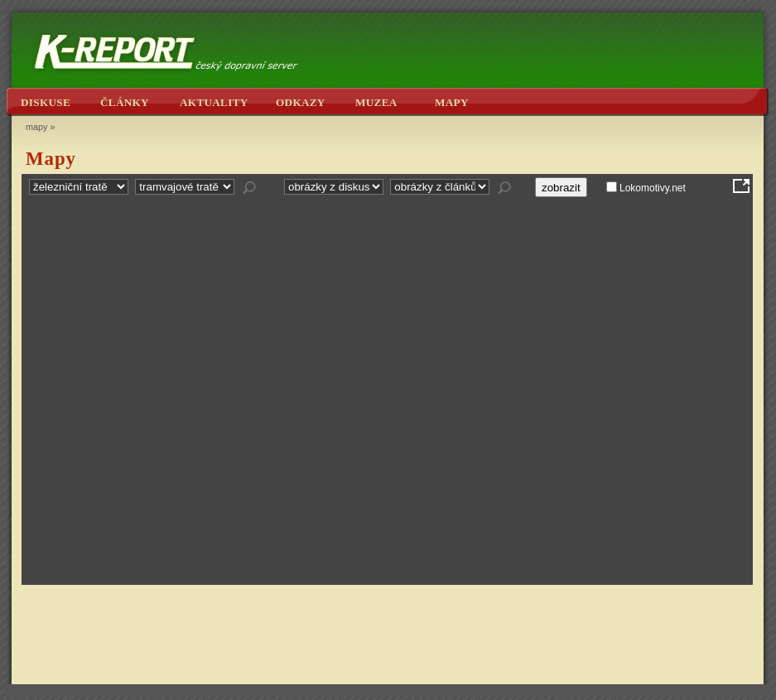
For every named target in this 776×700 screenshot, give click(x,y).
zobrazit (561, 188)
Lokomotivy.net (653, 188)
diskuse (46, 102)
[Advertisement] (387, 634)
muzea (376, 102)
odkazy (301, 102)
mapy (452, 102)
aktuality (214, 102)
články (125, 102)
